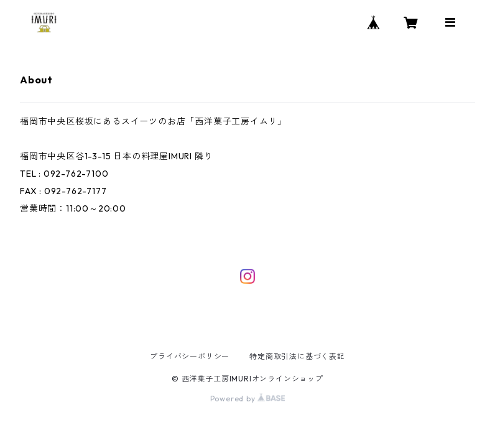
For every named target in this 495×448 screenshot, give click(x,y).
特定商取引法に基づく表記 (297, 356)
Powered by (248, 399)
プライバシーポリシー (190, 356)
